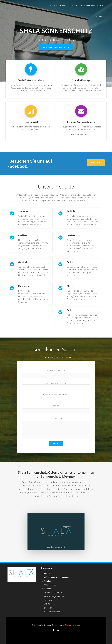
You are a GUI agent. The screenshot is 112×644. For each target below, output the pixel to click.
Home (54, 5)
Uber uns (97, 16)
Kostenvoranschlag (90, 5)
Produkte (67, 5)
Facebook (96, 163)
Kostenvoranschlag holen (56, 47)
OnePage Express (72, 625)
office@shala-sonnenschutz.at (57, 577)
